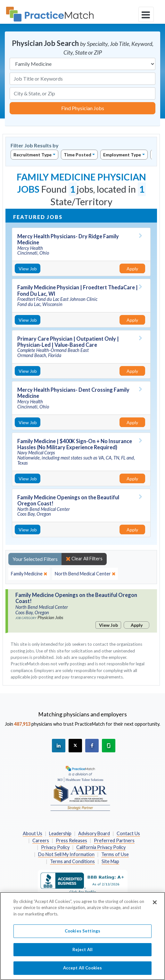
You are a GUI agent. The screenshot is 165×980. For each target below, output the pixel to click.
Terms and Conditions (72, 861)
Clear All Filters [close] (84, 559)
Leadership (60, 833)
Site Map (110, 861)
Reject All (82, 953)
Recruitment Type (33, 155)
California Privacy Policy (101, 847)
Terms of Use (115, 854)
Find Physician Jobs (83, 108)
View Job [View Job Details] (28, 269)
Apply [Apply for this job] (132, 269)
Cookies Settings (82, 934)
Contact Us (128, 833)
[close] (29, 574)
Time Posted (78, 155)
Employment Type (122, 155)
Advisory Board (94, 833)
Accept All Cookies (82, 971)
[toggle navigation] (146, 14)
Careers (41, 840)
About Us (33, 833)
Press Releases (71, 840)
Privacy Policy (55, 847)
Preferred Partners (114, 840)
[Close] (155, 906)
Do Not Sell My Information (66, 854)
